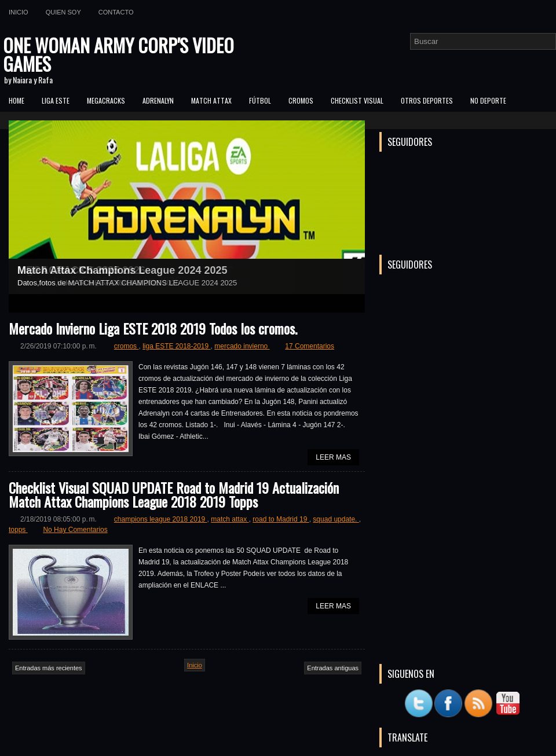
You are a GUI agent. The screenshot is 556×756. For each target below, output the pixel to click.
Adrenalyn (158, 100)
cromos (127, 346)
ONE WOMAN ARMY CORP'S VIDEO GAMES (118, 54)
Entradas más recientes (49, 668)
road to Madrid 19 (281, 519)
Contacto (116, 12)
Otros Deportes (427, 100)
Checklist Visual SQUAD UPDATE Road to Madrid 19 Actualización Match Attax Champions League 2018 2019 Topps (174, 494)
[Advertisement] (466, 581)
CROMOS (301, 100)
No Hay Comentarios (75, 530)
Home (17, 100)
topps (18, 530)
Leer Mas (333, 457)
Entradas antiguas (333, 668)
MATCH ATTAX (211, 100)
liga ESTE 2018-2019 (176, 346)
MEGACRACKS (106, 100)
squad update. (336, 519)
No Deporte (488, 100)
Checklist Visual (357, 100)
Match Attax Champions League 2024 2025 (122, 270)
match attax (230, 519)
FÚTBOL (260, 100)
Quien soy (63, 12)
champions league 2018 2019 (161, 519)
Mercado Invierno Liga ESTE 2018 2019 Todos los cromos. (153, 328)
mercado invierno (242, 346)
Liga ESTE (56, 100)
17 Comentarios (310, 346)
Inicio (19, 12)
